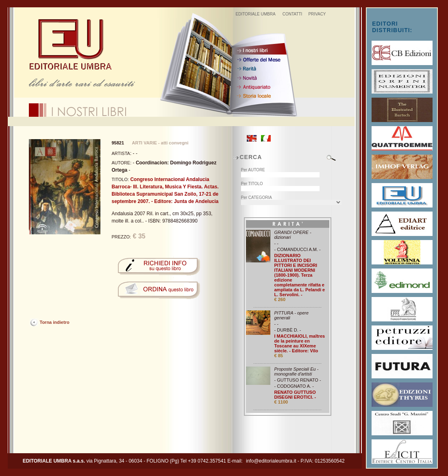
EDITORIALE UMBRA (255, 14)
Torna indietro (55, 322)
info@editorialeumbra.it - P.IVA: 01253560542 (295, 461)
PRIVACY (317, 14)
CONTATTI (293, 14)
